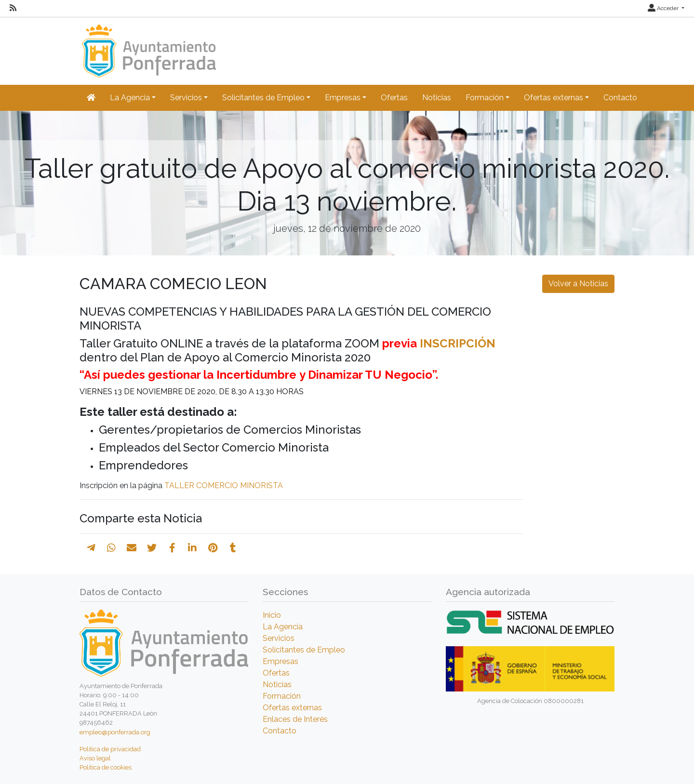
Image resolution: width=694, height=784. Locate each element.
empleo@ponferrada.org (115, 732)
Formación (282, 696)
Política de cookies (106, 767)
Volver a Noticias (578, 284)
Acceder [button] (664, 8)
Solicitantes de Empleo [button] (263, 98)
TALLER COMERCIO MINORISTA (224, 485)
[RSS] (13, 8)
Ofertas (394, 98)
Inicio (272, 615)
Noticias (437, 98)
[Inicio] (148, 47)
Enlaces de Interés (295, 719)
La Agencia (283, 627)
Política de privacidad (110, 749)
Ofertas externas (292, 708)
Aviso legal (95, 758)
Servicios (279, 638)
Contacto (620, 98)
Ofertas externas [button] (554, 98)
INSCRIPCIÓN (458, 343)
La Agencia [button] (130, 98)
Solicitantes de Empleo (304, 650)
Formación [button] (485, 98)
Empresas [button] (343, 98)
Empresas (280, 661)
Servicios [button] (186, 98)
